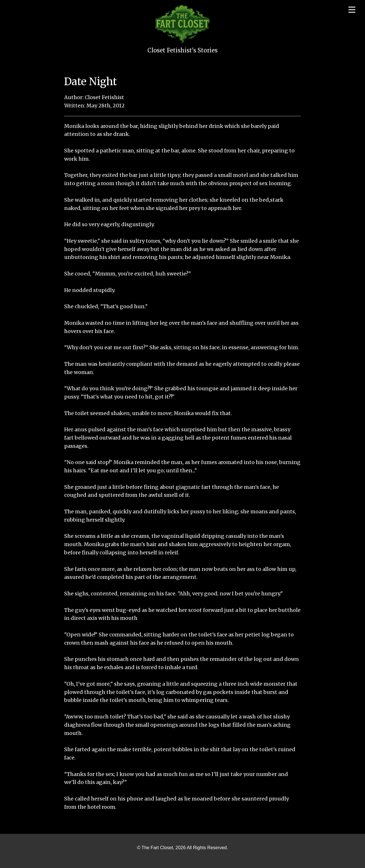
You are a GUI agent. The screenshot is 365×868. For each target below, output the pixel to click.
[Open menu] (352, 10)
